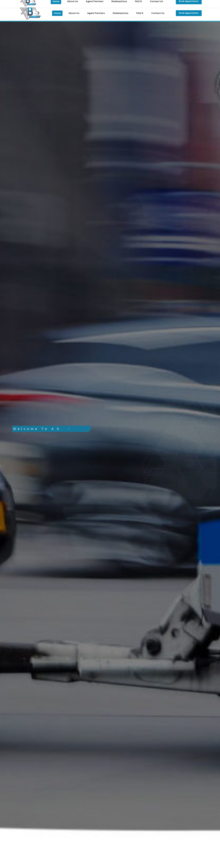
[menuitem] (57, 13)
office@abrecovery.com (32, 3)
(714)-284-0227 (60, 3)
